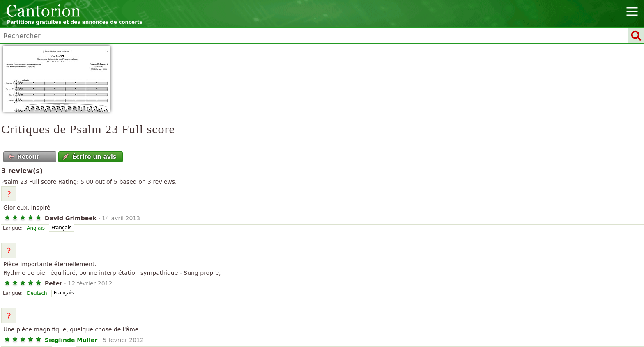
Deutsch (37, 293)
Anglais (36, 228)
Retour (24, 157)
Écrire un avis (90, 157)
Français (61, 228)
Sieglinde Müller (71, 340)
